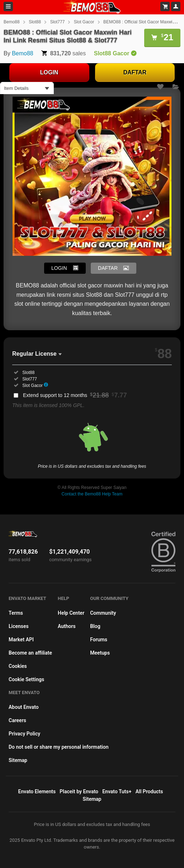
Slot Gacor (84, 22)
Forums (99, 640)
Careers (17, 720)
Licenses (19, 626)
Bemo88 (12, 22)
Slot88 (35, 22)
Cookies (18, 666)
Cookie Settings (26, 679)
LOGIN (49, 72)
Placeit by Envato (79, 791)
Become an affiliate (30, 653)
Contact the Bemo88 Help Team (92, 494)
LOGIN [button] (59, 268)
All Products (149, 791)
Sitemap (18, 760)
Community (103, 613)
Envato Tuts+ (117, 791)
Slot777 (58, 22)
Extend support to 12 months (75, 395)
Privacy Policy (24, 734)
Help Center (71, 613)
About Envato (24, 707)
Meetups (100, 653)
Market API (21, 640)
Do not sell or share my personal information (59, 747)
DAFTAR (135, 72)
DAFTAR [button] (108, 268)
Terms (16, 613)
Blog (95, 626)
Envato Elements (37, 791)
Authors (67, 626)
